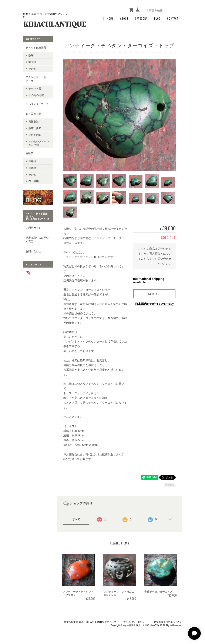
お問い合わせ (33, 251)
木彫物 (32, 161)
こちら (145, 259)
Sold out (154, 294)
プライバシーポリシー (135, 622)
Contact (173, 19)
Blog (157, 19)
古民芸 (30, 153)
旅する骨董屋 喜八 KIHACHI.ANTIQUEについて (90, 622)
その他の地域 (36, 95)
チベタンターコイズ (37, 104)
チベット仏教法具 (36, 48)
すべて (76, 519)
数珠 (31, 55)
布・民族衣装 (33, 114)
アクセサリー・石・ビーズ (37, 79)
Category (141, 19)
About (124, 19)
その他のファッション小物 (39, 143)
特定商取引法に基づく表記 (37, 240)
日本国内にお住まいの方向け (154, 304)
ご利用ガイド (33, 228)
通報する (170, 485)
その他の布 (35, 135)
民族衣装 (34, 122)
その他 (32, 69)
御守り (32, 62)
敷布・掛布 (35, 128)
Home (110, 19)
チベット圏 (35, 89)
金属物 (32, 168)
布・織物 (34, 181)
